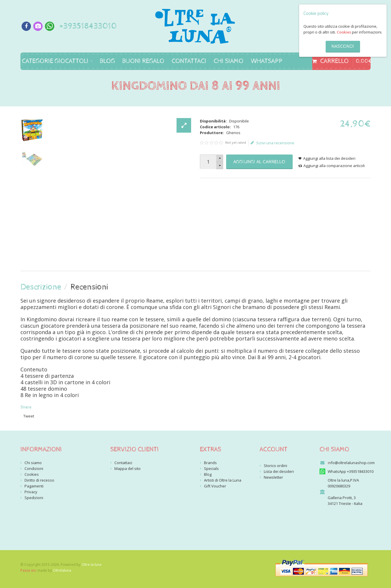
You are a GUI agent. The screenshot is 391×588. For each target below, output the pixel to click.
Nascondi (343, 46)
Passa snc (28, 570)
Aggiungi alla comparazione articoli (334, 166)
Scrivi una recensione (273, 143)
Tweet (29, 416)
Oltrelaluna (62, 570)
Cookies (344, 32)
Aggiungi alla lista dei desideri (329, 158)
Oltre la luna (91, 565)
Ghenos (233, 133)
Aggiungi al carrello (259, 162)
